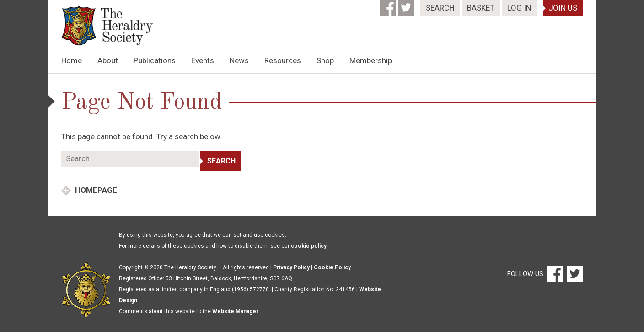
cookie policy (309, 246)
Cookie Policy (332, 267)
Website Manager (235, 311)
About (108, 60)
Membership (371, 60)
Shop (325, 60)
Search (440, 8)
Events (203, 60)
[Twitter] (407, 5)
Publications (155, 60)
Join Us (563, 8)
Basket (481, 8)
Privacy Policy (291, 267)
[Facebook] (389, 5)
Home (72, 60)
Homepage (95, 190)
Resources (283, 60)
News (239, 60)
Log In (519, 8)
